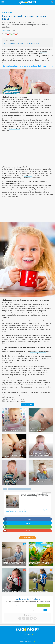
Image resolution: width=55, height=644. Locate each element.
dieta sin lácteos (22, 327)
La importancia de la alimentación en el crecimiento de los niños (14, 429)
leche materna (46, 112)
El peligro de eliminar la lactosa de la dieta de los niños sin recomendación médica (14, 481)
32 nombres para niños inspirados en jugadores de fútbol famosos (14, 591)
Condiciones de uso (29, 610)
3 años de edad (14, 129)
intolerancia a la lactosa (12, 99)
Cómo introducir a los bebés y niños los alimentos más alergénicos (39, 481)
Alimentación (7, 12)
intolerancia (28, 175)
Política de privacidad (26, 642)
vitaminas (41, 368)
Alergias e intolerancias (34, 395)
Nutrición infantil (26, 489)
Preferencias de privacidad (18, 610)
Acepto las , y (25, 610)
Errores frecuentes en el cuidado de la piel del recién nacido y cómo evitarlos (14, 563)
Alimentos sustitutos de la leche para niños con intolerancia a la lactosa (40, 455)
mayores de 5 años (13, 171)
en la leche (43, 51)
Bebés (5, 489)
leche (31, 101)
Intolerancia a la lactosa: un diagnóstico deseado (38, 429)
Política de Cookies (39, 610)
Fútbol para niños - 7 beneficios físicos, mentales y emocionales (39, 591)
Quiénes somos (26, 635)
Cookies (26, 638)
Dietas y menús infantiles (14, 489)
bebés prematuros (11, 120)
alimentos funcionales (38, 352)
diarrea (15, 194)
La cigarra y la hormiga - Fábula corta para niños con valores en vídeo (39, 563)
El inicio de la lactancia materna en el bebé (13, 456)
